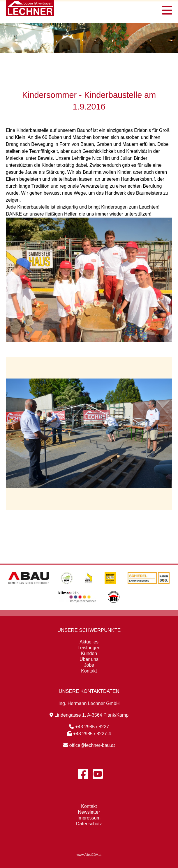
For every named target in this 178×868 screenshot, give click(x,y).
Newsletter (89, 812)
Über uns (89, 659)
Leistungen (89, 648)
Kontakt (89, 671)
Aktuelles (89, 642)
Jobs (89, 665)
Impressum (89, 818)
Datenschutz (89, 824)
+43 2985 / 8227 (89, 727)
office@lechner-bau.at (89, 745)
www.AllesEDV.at (89, 855)
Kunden (89, 653)
